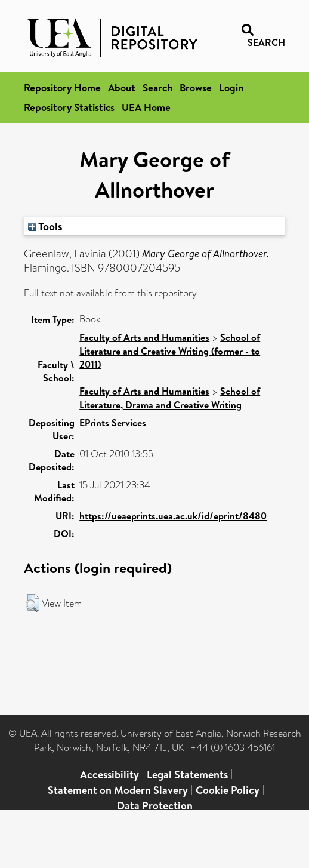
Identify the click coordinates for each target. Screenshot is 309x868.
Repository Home (62, 87)
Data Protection (155, 806)
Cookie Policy (228, 790)
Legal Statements (187, 775)
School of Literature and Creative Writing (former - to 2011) (170, 351)
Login (231, 87)
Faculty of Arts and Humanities (144, 337)
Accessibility (109, 775)
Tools (45, 226)
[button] (33, 603)
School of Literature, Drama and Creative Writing (170, 398)
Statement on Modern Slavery (118, 790)
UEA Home (146, 107)
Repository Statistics (69, 107)
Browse (196, 87)
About (122, 87)
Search (157, 87)
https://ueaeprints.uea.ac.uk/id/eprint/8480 (173, 516)
